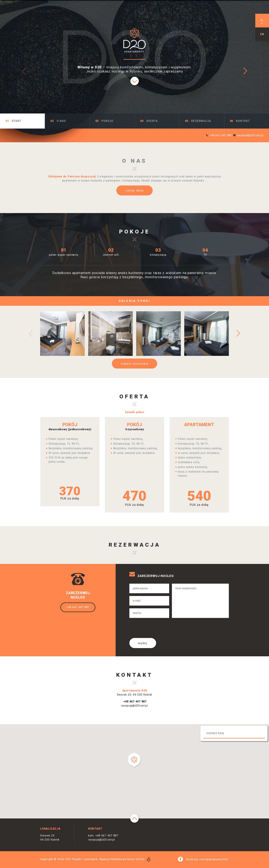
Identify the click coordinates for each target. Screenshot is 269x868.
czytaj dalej (134, 190)
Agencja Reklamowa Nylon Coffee (125, 859)
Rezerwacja (201, 121)
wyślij (143, 643)
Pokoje (107, 121)
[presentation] (155, 629)
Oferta (152, 121)
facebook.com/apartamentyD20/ (203, 859)
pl (262, 20)
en (262, 34)
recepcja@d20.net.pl (250, 135)
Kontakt (243, 121)
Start (16, 121)
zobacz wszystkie (134, 364)
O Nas (61, 121)
